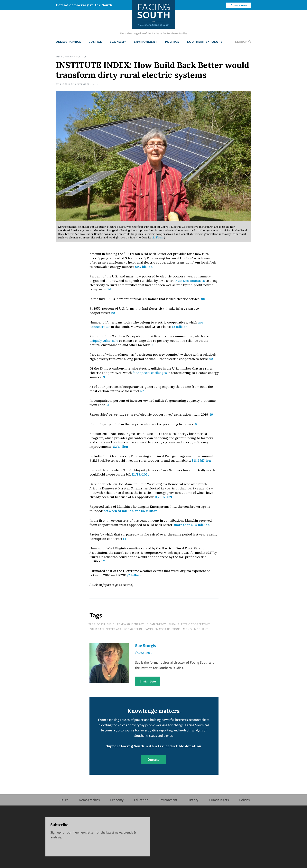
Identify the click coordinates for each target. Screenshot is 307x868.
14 (124, 539)
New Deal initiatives (190, 281)
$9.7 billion (144, 267)
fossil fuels (106, 624)
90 (203, 299)
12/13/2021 (140, 474)
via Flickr (158, 237)
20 (153, 345)
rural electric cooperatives (190, 624)
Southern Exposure (205, 42)
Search (243, 42)
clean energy (156, 624)
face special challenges (150, 373)
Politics (172, 42)
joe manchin (133, 629)
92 (211, 359)
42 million (180, 327)
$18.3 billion (201, 460)
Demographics (69, 42)
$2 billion (121, 447)
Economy (118, 42)
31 (107, 405)
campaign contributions (163, 629)
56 (109, 289)
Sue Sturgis (67, 84)
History (193, 800)
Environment (146, 42)
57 (142, 391)
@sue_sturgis (143, 652)
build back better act (105, 629)
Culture (63, 800)
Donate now (239, 5)
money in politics (196, 629)
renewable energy (130, 624)
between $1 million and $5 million (130, 511)
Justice (96, 42)
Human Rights (219, 800)
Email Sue (148, 681)
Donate (153, 759)
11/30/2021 (163, 497)
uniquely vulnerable (104, 341)
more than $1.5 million (192, 525)
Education (141, 800)
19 (211, 414)
